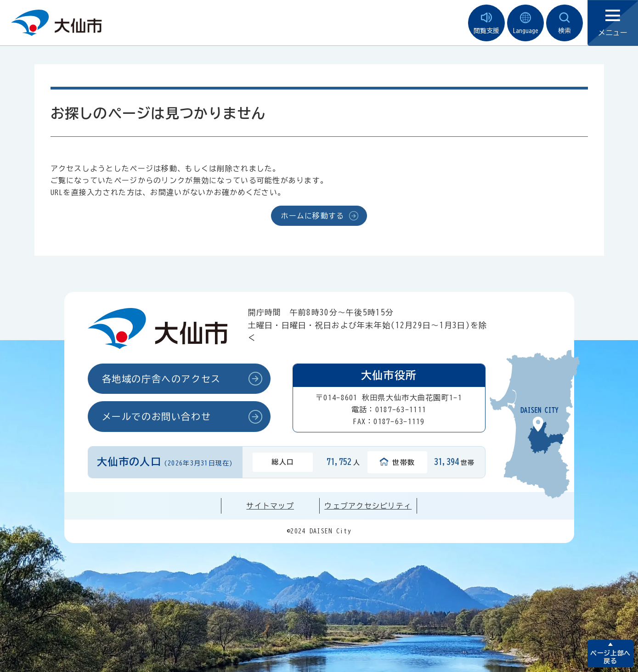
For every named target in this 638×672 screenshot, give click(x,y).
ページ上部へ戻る (610, 657)
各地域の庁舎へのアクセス (161, 379)
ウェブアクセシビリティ (368, 506)
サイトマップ (270, 506)
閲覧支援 (486, 23)
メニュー (613, 23)
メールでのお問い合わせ (157, 416)
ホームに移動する (312, 216)
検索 (565, 23)
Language (525, 23)
